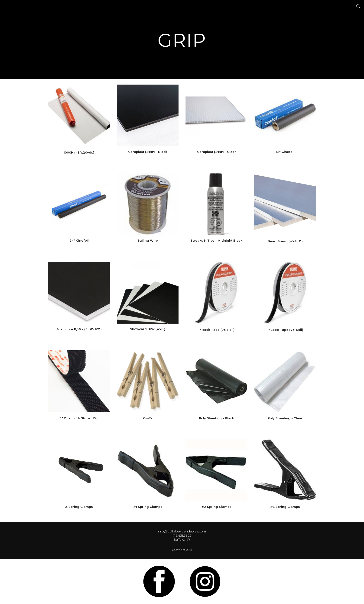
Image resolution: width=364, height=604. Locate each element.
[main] (182, 40)
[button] (358, 7)
